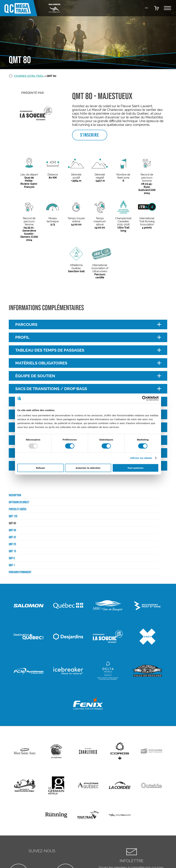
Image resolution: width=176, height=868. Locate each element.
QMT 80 (12, 523)
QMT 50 (12, 530)
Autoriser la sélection (88, 468)
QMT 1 (12, 565)
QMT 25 (12, 544)
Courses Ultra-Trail (29, 76)
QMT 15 (12, 551)
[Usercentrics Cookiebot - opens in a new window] (144, 398)
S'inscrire (90, 135)
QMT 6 (12, 558)
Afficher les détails (141, 458)
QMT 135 (13, 516)
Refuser (41, 468)
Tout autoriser (136, 468)
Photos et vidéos (18, 509)
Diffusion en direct (19, 502)
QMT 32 (12, 537)
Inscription (15, 495)
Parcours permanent (20, 572)
